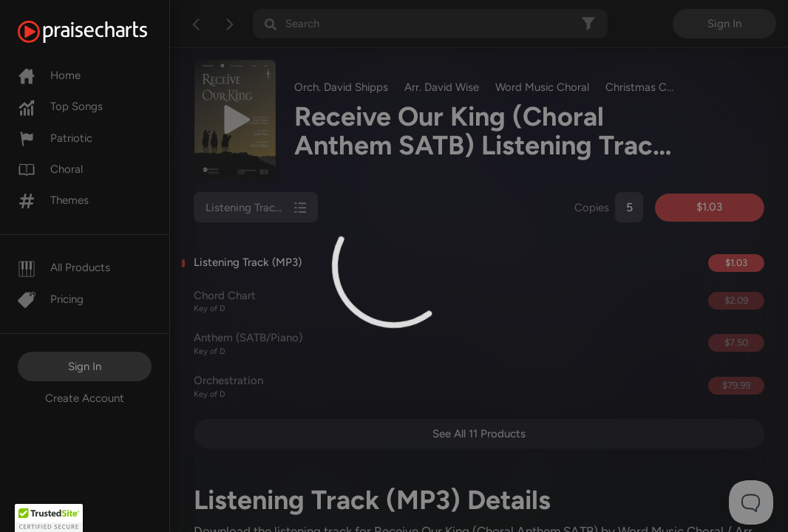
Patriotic (55, 138)
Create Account (85, 398)
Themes (53, 200)
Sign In (85, 366)
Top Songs (60, 106)
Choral (50, 169)
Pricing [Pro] (51, 299)
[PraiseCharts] (101, 32)
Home (49, 75)
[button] (49, 518)
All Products (64, 267)
